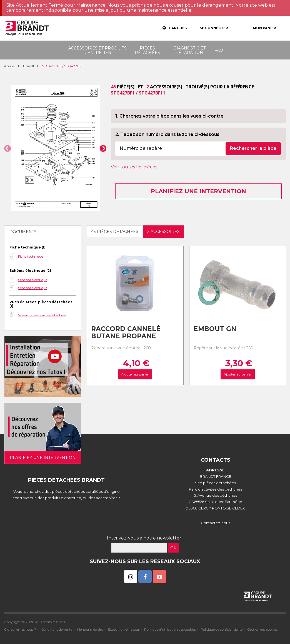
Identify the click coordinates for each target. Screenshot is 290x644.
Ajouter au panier (135, 374)
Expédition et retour (124, 629)
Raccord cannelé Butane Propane (126, 333)
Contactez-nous (215, 523)
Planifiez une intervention (198, 191)
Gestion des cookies (262, 629)
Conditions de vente (57, 629)
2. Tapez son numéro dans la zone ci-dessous (167, 134)
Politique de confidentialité (222, 629)
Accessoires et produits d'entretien (97, 50)
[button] (7, 148)
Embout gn (215, 329)
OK (173, 548)
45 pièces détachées (115, 232)
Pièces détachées (147, 50)
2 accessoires (163, 232)
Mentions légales (90, 629)
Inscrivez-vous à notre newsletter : (145, 538)
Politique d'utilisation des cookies (170, 629)
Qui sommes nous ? (20, 629)
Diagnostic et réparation (189, 50)
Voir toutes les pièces (134, 167)
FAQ (219, 50)
